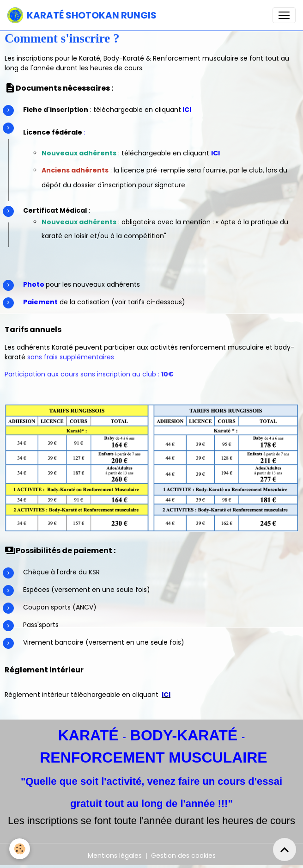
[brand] (82, 15)
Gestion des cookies (183, 856)
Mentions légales (115, 856)
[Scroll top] (285, 850)
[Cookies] (20, 849)
